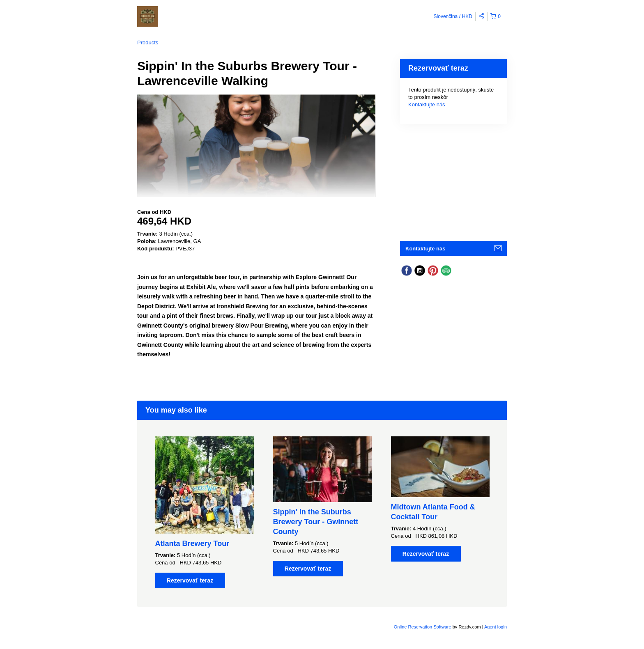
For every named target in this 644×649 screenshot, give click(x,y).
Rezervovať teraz (190, 580)
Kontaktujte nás (427, 104)
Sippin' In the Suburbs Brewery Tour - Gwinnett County (316, 522)
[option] (204, 512)
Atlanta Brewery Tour (192, 544)
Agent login (496, 627)
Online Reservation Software (423, 627)
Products (148, 42)
